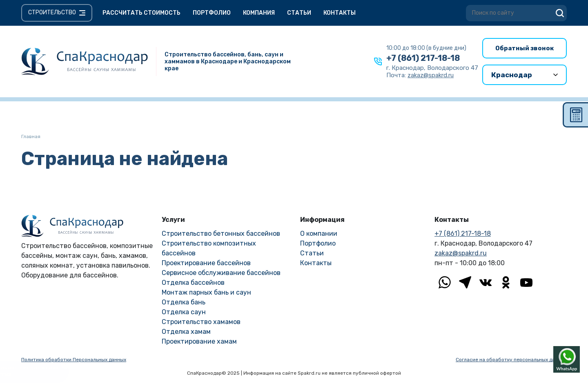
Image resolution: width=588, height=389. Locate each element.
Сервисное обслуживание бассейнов (221, 273)
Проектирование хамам (199, 341)
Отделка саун (184, 312)
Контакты (340, 13)
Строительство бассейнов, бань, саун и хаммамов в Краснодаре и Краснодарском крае (228, 61)
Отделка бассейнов (193, 283)
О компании (319, 234)
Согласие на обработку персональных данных (511, 360)
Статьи (299, 13)
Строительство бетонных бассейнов (221, 234)
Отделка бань (184, 302)
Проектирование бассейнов (206, 263)
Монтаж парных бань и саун (206, 292)
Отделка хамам (186, 332)
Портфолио (212, 13)
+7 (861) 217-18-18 (423, 58)
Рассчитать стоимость (141, 13)
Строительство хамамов (201, 322)
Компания (259, 13)
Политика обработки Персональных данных (74, 360)
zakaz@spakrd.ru (461, 253)
